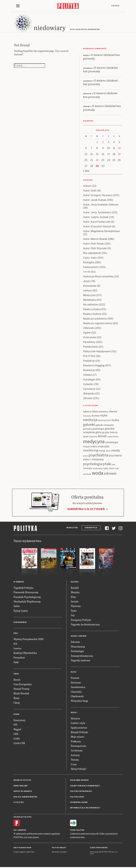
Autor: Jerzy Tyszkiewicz (97, 212)
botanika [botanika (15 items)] (103, 412)
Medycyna (89, 295)
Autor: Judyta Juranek (96, 217)
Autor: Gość (90, 191)
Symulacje (89, 389)
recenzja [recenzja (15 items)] (88, 468)
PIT (15, 725)
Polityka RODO (77, 797)
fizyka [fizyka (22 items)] (115, 420)
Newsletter (72, 528)
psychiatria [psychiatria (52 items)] (98, 455)
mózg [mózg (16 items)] (102, 451)
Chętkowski (77, 696)
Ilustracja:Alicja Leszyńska (98, 276)
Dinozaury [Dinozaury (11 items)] (87, 416)
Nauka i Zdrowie (79, 636)
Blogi (74, 672)
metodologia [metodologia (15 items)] (112, 442)
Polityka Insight (59, 848)
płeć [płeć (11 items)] (114, 465)
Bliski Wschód (21, 693)
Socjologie (89, 380)
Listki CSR (19, 743)
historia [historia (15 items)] (114, 432)
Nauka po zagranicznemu (98, 323)
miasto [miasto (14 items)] (87, 447)
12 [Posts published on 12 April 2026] (119, 148)
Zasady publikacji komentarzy (85, 786)
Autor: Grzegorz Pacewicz (98, 195)
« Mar (86, 171)
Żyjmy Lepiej (21, 611)
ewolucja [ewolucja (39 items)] (90, 420)
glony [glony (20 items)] (99, 432)
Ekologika (89, 262)
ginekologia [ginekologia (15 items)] (98, 429)
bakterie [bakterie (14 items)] (87, 412)
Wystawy (76, 606)
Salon (17, 606)
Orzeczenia (90, 337)
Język (86, 281)
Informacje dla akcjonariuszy (85, 808)
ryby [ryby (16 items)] (106, 468)
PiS (15, 644)
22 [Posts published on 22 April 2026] (97, 160)
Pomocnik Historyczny (26, 592)
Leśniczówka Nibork (99, 848)
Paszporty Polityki (81, 620)
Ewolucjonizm (91, 267)
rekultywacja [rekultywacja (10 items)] (98, 468)
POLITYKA (89, 356)
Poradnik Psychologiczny (27, 597)
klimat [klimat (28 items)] (102, 436)
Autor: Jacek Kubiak (95, 200)
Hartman (76, 682)
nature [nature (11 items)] (108, 451)
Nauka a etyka (91, 309)
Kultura (75, 582)
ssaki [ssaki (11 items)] (117, 468)
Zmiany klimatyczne (82, 656)
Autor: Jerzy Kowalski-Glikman (101, 205)
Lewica (17, 648)
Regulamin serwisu (79, 780)
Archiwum (77, 750)
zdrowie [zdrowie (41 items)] (110, 473)
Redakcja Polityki (22, 780)
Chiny (17, 703)
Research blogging (94, 365)
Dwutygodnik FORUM (22, 848)
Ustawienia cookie (79, 802)
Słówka (87, 375)
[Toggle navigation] (18, 6)
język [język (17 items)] (86, 436)
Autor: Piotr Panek (93, 244)
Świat (16, 674)
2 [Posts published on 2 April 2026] (103, 142)
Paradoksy (89, 342)
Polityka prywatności (81, 791)
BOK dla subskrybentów (25, 797)
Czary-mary (90, 258)
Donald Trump (21, 689)
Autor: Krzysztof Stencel (97, 226)
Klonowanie (90, 286)
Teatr (74, 611)
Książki (75, 588)
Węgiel (17, 729)
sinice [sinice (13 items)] (111, 468)
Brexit (17, 680)
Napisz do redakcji (23, 791)
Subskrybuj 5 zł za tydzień (86, 509)
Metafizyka (89, 300)
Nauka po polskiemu (95, 319)
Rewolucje (89, 370)
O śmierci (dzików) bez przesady (102, 57)
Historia (75, 718)
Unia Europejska (23, 684)
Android (22, 830)
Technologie (77, 651)
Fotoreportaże (79, 746)
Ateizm (87, 186)
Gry (73, 615)
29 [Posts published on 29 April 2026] (97, 166)
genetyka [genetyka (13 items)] (87, 429)
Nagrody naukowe (81, 660)
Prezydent (19, 657)
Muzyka (75, 592)
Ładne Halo (30, 852)
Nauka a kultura (92, 314)
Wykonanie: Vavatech (59, 852)
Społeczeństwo (79, 728)
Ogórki (87, 333)
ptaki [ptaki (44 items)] (107, 464)
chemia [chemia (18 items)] (113, 412)
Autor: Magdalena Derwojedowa (101, 231)
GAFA (17, 738)
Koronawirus (20, 622)
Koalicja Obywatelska (25, 653)
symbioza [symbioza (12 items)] (87, 474)
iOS (15, 830)
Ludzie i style (78, 723)
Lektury (87, 291)
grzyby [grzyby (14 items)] (106, 432)
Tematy (75, 760)
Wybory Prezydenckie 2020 (28, 639)
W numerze (19, 582)
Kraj (16, 633)
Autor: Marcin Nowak (95, 239)
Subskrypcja (91, 528)
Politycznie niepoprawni (97, 351)
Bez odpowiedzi (92, 253)
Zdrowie (88, 398)
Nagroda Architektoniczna (85, 624)
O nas (74, 764)
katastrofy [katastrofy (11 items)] (93, 437)
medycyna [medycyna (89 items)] (94, 442)
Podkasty (76, 741)
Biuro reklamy (21, 786)
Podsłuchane (90, 347)
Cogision (22, 852)
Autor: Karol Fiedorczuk (97, 222)
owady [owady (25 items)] (116, 450)
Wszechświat (78, 647)
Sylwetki (88, 384)
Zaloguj (115, 6)
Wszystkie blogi (79, 701)
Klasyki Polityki (79, 732)
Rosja (16, 698)
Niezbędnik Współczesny (27, 601)
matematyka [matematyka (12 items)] (113, 437)
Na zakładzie (91, 305)
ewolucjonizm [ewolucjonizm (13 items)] (104, 420)
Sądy (16, 662)
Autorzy (75, 755)
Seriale (75, 601)
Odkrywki (89, 328)
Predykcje (89, 361)
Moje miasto (77, 737)
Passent (75, 678)
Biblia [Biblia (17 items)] (95, 412)
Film (73, 597)
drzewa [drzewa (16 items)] (96, 416)
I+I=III (87, 272)
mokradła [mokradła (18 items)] (104, 446)
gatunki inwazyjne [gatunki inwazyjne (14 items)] (105, 425)
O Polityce (19, 802)
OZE (16, 734)
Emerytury (20, 720)
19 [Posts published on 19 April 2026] (119, 154)
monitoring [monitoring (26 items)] (91, 450)
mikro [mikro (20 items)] (94, 446)
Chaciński (76, 692)
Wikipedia (89, 394)
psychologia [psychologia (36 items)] (93, 464)
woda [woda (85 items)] (98, 473)
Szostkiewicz (78, 687)
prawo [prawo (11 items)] (86, 456)
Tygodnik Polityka (23, 588)
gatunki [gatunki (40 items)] (89, 425)
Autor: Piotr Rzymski (95, 248)
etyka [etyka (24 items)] (104, 415)
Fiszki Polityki (77, 830)
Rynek (16, 714)
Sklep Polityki (79, 769)
